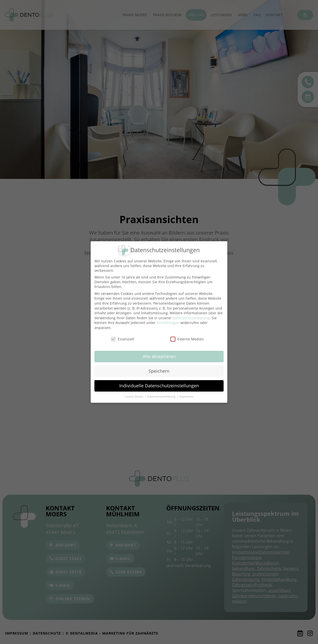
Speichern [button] (159, 371)
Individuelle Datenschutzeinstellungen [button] (159, 386)
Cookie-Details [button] (134, 397)
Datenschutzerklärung (191, 318)
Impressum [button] (186, 397)
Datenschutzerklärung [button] (162, 397)
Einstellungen (168, 323)
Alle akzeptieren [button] (159, 356)
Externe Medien (187, 339)
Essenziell (122, 339)
